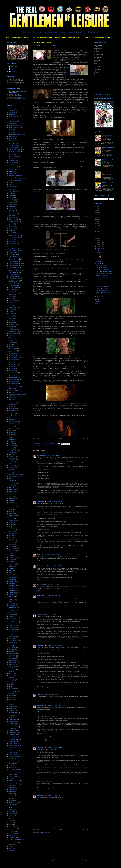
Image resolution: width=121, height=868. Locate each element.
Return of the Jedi (13, 692)
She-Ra (10, 718)
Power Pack (11, 681)
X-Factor (11, 821)
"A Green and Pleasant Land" (16, 109)
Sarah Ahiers (41, 585)
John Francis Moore (13, 548)
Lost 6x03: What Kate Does (103, 286)
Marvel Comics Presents (14, 618)
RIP (9, 686)
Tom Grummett (12, 791)
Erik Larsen (11, 447)
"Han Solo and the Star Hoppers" (16, 179)
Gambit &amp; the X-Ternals (15, 475)
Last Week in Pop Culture (15, 563)
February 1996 (12, 460)
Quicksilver (11, 685)
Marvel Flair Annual (13, 620)
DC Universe (12, 397)
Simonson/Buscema (13, 727)
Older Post (85, 438)
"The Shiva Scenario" (14, 275)
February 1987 (12, 458)
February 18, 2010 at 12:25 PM (55, 566)
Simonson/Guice (13, 729)
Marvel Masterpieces (14, 624)
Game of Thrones (13, 478)
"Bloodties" (11, 133)
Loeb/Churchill (12, 594)
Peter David (11, 677)
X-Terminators (12, 836)
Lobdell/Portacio (12, 591)
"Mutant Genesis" (13, 203)
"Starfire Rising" (12, 229)
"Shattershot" (12, 225)
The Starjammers (13, 773)
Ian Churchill (12, 519)
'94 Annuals (11, 297)
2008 (97, 301)
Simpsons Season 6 (13, 755)
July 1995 (11, 552)
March (98, 261)
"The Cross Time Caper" (14, 234)
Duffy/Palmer (12, 440)
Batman (10, 335)
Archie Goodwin (12, 319)
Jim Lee (10, 537)
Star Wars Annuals (13, 762)
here (25, 84)
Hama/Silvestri (12, 506)
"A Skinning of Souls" (14, 114)
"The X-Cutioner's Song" (14, 286)
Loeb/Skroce (12, 600)
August (98, 251)
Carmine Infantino (13, 350)
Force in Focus (12, 465)
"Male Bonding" (12, 199)
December (99, 242)
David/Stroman (12, 410)
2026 (97, 207)
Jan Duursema (12, 530)
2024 (97, 211)
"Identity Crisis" (12, 183)
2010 (97, 240)
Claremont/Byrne (13, 359)
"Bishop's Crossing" (13, 125)
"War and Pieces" (13, 289)
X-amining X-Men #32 (101, 282)
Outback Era (12, 673)
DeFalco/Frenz (12, 420)
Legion (10, 572)
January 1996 (12, 532)
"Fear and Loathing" (13, 166)
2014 (97, 232)
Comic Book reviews (13, 391)
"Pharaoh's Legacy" (13, 214)
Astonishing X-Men (13, 324)
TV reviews (49, 446)
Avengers (11, 328)
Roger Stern (11, 697)
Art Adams (11, 321)
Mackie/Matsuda (12, 611)
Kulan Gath (11, 559)
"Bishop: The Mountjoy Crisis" (16, 127)
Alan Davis (11, 302)
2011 (97, 238)
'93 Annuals (11, 295)
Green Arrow (12, 497)
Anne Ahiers (40, 694)
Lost (38, 446)
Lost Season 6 (42, 446)
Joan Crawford (41, 455)
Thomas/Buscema (13, 775)
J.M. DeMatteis (12, 524)
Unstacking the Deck (14, 802)
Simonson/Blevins (13, 721)
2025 (97, 209)
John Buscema (12, 545)
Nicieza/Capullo (12, 653)
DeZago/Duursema (13, 423)
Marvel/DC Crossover (14, 631)
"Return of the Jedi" (13, 218)
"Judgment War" (12, 186)
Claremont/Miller (12, 376)
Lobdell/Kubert (12, 583)
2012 (97, 236)
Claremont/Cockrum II (14, 363)
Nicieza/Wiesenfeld (13, 668)
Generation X (12, 486)
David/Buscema (12, 403)
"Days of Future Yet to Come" (16, 149)
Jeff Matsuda (12, 534)
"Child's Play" (12, 140)
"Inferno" (11, 184)
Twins (10, 799)
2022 (97, 215)
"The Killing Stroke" (13, 256)
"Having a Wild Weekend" (15, 181)
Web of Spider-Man (13, 812)
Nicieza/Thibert (12, 664)
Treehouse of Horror (13, 797)
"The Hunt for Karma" (14, 253)
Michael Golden (12, 637)
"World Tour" (12, 291)
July (98, 253)
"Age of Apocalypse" (13, 118)
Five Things (11, 462)
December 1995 (12, 427)
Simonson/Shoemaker (14, 738)
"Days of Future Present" (15, 148)
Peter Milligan (12, 679)
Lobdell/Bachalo (12, 578)
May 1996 (11, 635)
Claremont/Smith (13, 385)
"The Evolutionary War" (14, 247)
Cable (10, 345)
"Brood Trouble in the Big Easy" (16, 135)
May (98, 257)
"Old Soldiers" (12, 206)
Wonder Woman (12, 819)
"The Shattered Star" (14, 273)
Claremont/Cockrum (13, 361)
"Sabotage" (11, 223)
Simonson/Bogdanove (14, 723)
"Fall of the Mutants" (13, 160)
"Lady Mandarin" (13, 192)
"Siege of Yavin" (12, 227)
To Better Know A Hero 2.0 (15, 782)
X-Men (10, 824)
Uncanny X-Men (12, 800)
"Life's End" (11, 197)
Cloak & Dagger (12, 389)
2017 (97, 226)
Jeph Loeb (11, 535)
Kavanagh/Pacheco (13, 558)
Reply (39, 496)
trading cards (12, 848)
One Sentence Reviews (102, 265)
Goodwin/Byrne (12, 489)
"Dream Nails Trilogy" (14, 157)
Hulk (10, 517)
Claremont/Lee (12, 370)
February (99, 263)
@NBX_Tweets (17, 94)
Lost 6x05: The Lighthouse (103, 269)
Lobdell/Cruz (12, 580)
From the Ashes (12, 467)
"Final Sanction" (12, 168)
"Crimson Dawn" (12, 144)
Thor (10, 778)
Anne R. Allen (41, 555)
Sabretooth (11, 703)
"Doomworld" (12, 155)
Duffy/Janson (12, 436)
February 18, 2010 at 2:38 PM (54, 596)
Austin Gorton (41, 501)
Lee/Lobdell (11, 570)
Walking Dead (12, 806)
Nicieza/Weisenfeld (13, 666)
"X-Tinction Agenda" (13, 293)
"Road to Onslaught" (13, 219)
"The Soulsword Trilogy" (14, 280)
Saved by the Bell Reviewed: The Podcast (68, 37)
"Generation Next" (13, 173)
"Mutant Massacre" (13, 205)
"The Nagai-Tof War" (13, 262)
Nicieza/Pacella (12, 661)
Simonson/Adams (13, 719)
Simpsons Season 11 (14, 745)
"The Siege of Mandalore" (15, 276)
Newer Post (36, 438)
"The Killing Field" (13, 254)
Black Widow (12, 339)
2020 (97, 219)
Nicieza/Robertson (13, 662)
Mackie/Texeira (12, 613)
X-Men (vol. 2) (12, 826)
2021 (97, 217)
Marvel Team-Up (13, 626)
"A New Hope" (12, 111)
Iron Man (11, 523)
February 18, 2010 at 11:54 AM (55, 501)
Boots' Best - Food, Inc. (102, 288)
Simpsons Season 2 (13, 747)
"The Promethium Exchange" (15, 265)
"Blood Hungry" (12, 129)
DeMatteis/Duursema (14, 421)
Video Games (12, 804)
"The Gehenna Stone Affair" (15, 251)
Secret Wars (12, 708)
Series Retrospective (14, 712)
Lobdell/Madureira (13, 587)
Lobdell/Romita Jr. (13, 592)
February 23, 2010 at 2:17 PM (49, 781)
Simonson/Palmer (13, 734)
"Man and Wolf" (12, 201)
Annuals (10, 315)
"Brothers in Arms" (13, 136)
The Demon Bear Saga (14, 769)
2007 (97, 303)
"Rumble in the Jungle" (14, 221)
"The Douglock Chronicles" (15, 241)
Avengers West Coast (14, 332)
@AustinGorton (23, 91)
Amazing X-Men (12, 310)
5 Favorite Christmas (14, 300)
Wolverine (11, 815)
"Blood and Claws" (13, 131)
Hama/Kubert (12, 502)
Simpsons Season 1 (13, 743)
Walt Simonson (12, 808)
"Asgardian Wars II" (13, 120)
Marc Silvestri (12, 615)
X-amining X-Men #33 (101, 276)
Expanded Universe (13, 451)
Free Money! (99, 284)
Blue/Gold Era (12, 341)
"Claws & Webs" (12, 142)
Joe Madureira (12, 541)
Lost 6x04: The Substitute (102, 278)
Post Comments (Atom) (45, 832)
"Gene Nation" (12, 172)
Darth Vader (11, 401)
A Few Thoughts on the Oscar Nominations (103, 293)
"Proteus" (11, 216)
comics (10, 845)
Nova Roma (11, 672)
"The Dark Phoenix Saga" (15, 238)
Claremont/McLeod (13, 374)
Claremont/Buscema (13, 357)
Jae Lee (10, 528)
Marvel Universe (12, 628)
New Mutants (12, 648)
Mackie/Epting (12, 609)
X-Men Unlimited (13, 834)
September (99, 249)
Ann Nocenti (11, 313)
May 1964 (11, 633)
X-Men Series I (12, 830)
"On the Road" (12, 210)
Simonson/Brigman (13, 725)
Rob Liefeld (11, 696)
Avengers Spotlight (13, 330)
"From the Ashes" (13, 170)
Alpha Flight (11, 306)
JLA (10, 526)
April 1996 (11, 317)
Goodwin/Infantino (13, 491)
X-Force (10, 823)
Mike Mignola (12, 642)
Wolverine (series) (13, 817)
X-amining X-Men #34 (101, 267)
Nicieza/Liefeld (12, 659)
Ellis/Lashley (12, 443)
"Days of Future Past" (14, 146)
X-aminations (12, 837)
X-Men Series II (12, 832)
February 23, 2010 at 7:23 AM (54, 705)
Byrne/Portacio (12, 343)
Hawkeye (11, 510)
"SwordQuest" (12, 230)
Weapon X (11, 810)
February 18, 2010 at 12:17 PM (52, 555)
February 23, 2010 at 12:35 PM (50, 716)
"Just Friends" (12, 188)
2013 (97, 234)
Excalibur (11, 449)
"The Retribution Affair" (14, 267)
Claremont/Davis (13, 367)
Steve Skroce (12, 764)
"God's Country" (12, 177)
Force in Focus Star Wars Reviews (42, 37)
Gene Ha (11, 482)
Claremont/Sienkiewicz (14, 380)
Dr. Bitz (39, 614)
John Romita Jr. (12, 550)
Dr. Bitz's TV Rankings (14, 429)
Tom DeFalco (12, 789)
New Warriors (12, 650)
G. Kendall (13, 71)
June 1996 (11, 556)
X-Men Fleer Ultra (13, 828)
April (98, 259)
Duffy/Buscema (12, 432)
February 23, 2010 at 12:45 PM (55, 747)
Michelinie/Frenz (12, 639)
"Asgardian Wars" (13, 122)
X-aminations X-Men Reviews (21, 37)
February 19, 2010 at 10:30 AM (55, 645)
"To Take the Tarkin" (13, 287)
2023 (97, 213)
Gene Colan (11, 480)
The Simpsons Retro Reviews (101, 37)
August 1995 (12, 326)
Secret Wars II (12, 710)
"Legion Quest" (12, 194)
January (99, 297)
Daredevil (11, 399)
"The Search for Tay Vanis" (15, 271)
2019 (97, 221)
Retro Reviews (12, 688)
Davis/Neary (11, 416)
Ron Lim (11, 701)
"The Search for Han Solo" (15, 269)
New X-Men (11, 651)
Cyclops (10, 392)
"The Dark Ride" (12, 240)
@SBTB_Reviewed (16, 97)
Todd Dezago (12, 786)
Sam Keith (11, 705)
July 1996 (11, 554)
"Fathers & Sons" (13, 164)
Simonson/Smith (12, 742)
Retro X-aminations (13, 690)
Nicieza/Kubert (12, 657)
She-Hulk (11, 716)
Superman (11, 766)
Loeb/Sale (11, 598)
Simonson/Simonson (14, 740)
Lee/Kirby (11, 569)
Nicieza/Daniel (12, 655)
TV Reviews (86, 37)
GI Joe (10, 471)
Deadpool (11, 425)
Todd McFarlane (12, 788)
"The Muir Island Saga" (14, 260)
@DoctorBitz (14, 93)
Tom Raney (11, 793)
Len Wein (11, 574)
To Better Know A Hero (14, 780)
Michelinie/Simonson (14, 640)
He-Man (10, 512)
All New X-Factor (13, 304)
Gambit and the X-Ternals (15, 477)
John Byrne (11, 546)
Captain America (13, 348)
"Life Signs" (11, 195)
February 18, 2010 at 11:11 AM (53, 455)
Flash (10, 464)
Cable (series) (12, 346)
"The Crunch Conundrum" (15, 236)
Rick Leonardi (12, 694)
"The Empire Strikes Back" (15, 245)
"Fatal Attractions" (13, 162)
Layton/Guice (12, 567)
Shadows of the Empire (14, 714)
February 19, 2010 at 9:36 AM (49, 614)
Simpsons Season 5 (13, 753)
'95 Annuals (11, 299)
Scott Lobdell (12, 707)
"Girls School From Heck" (15, 175)
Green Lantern (12, 499)
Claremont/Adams (13, 356)
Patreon (10, 675)
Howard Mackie (12, 515)
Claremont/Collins (13, 365)
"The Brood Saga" (13, 232)
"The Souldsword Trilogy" (15, 278)
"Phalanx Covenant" (13, 212)
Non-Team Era (12, 670)
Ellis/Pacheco (12, 445)
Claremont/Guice (13, 369)
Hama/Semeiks (12, 504)
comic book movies (13, 843)
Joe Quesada (12, 543)
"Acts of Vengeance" (13, 116)
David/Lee (11, 407)
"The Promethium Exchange (15, 264)
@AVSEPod (22, 99)
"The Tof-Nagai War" (13, 282)
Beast (10, 337)
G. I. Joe (11, 469)
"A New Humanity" (13, 113)
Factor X (11, 454)
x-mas (10, 850)
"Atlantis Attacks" (13, 124)
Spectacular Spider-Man (14, 756)
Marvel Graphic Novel (14, 622)
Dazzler (10, 418)
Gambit (10, 473)
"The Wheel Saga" (13, 284)
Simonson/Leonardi (13, 731)
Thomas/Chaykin (13, 777)
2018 (97, 223)
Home (8, 37)
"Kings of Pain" (12, 190)
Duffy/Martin (11, 438)
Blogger (86, 860)
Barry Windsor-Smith (14, 333)
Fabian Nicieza (12, 453)
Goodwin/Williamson (13, 495)
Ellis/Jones (11, 442)
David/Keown (12, 405)
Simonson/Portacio (13, 736)
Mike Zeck (11, 644)
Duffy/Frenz (11, 434)
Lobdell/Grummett (13, 581)
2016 (97, 228)
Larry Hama (11, 561)
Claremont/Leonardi (13, 372)
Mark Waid (11, 616)
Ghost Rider (11, 488)
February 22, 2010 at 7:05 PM (51, 694)
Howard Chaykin (13, 513)
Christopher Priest (13, 354)
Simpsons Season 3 (13, 749)
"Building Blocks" (13, 138)
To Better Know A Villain (14, 784)
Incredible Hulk (12, 521)
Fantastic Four (12, 456)
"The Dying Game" (13, 243)
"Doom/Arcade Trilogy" (14, 153)
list (42, 253)
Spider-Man (11, 758)
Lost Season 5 (12, 604)
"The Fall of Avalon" (13, 249)
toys (10, 847)
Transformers (12, 795)
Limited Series (12, 576)
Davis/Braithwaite (13, 412)
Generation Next (12, 484)
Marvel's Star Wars (13, 629)
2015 (97, 230)
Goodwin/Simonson (13, 493)
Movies (10, 646)
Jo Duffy (11, 539)
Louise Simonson (13, 607)
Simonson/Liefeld (13, 732)
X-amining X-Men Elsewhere (15, 839)
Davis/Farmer (12, 414)
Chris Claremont (12, 352)
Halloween (11, 500)
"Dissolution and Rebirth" (15, 151)
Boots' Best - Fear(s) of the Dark (104, 271)
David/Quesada (12, 408)
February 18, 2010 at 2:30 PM (52, 585)
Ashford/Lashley (12, 322)
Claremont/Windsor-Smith (15, 387)
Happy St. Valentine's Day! (103, 280)
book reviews (12, 841)
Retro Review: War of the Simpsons (105, 274)
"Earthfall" (11, 159)
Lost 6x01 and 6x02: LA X (102, 291)
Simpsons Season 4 (13, 751)
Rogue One (11, 699)
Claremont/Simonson (14, 383)
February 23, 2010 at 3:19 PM (54, 795)
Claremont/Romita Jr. (14, 378)
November (99, 244)
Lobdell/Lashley (12, 585)
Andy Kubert (12, 311)
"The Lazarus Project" (14, 258)
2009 (97, 299)
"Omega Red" (12, 208)
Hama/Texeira (12, 508)
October (99, 246)
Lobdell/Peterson (13, 589)
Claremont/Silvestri (13, 381)
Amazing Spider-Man (14, 308)
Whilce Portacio (12, 813)
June (98, 255)
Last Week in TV (13, 565)
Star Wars (11, 760)
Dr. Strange (11, 431)
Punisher (11, 683)
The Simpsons (12, 771)
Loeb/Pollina (12, 596)
